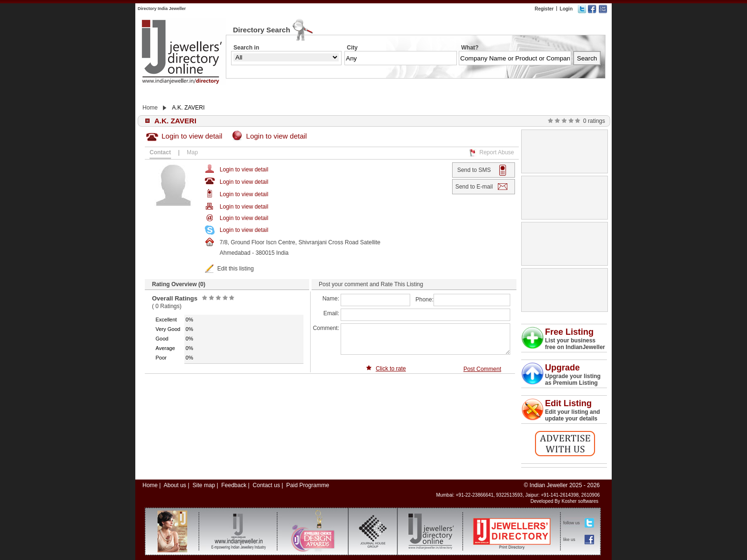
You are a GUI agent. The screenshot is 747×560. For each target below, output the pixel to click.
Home (150, 108)
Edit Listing (568, 403)
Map (192, 152)
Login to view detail (192, 136)
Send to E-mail (474, 187)
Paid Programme (308, 485)
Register (544, 9)
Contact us (266, 485)
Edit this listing (236, 269)
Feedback (234, 485)
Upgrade (562, 368)
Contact (160, 152)
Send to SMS (474, 170)
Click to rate (391, 369)
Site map (204, 485)
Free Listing (569, 332)
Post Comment (482, 369)
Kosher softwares (580, 501)
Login (566, 9)
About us (175, 485)
